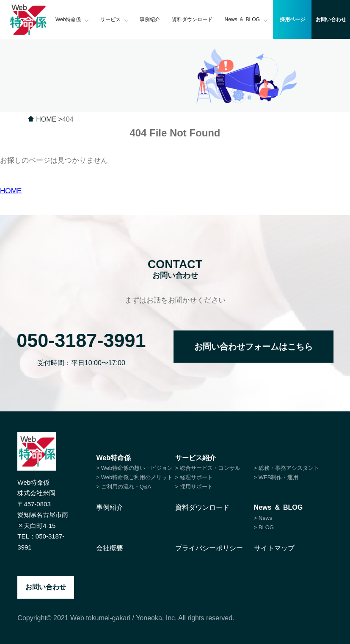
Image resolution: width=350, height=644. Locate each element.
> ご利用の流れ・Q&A (124, 487)
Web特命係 (72, 19)
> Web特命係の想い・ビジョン (134, 468)
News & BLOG (246, 19)
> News (263, 518)
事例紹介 (150, 19)
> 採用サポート (194, 487)
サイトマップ (274, 548)
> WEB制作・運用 (276, 477)
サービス (114, 19)
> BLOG (264, 527)
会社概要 (110, 548)
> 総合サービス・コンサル (208, 468)
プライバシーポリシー (209, 548)
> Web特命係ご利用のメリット (134, 477)
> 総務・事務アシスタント (287, 468)
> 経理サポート (194, 477)
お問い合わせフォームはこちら (254, 347)
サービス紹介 (196, 458)
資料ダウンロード (192, 19)
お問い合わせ (46, 587)
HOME (11, 191)
